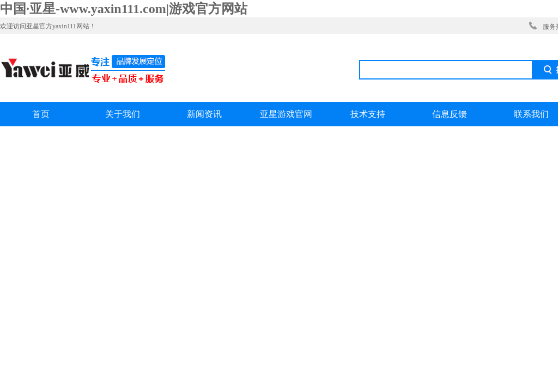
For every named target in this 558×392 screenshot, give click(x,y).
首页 (41, 114)
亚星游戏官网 (286, 114)
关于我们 (123, 114)
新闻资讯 (204, 114)
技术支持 (368, 114)
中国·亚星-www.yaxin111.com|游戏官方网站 (124, 9)
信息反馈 (450, 114)
